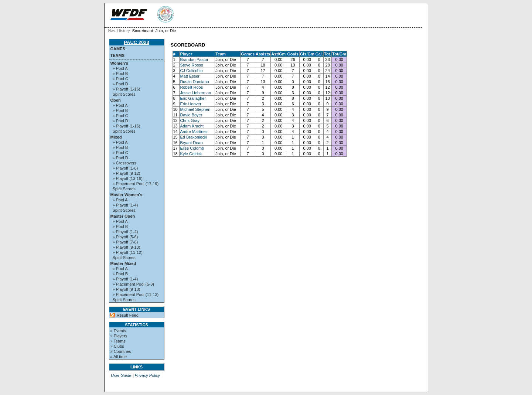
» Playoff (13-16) (128, 178)
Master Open (123, 216)
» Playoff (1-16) (127, 89)
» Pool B (120, 74)
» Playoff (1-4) (125, 205)
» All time (119, 357)
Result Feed (128, 315)
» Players (119, 336)
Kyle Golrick (191, 154)
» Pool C (120, 79)
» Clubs (117, 346)
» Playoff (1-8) (125, 168)
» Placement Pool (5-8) (134, 284)
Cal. (319, 54)
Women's (119, 63)
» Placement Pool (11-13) (136, 294)
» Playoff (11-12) (128, 252)
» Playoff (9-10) (127, 247)
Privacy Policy (147, 375)
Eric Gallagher (193, 98)
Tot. (328, 54)
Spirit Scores (124, 94)
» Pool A (120, 68)
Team (221, 54)
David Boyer (191, 115)
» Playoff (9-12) (127, 173)
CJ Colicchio (191, 71)
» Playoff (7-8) (125, 242)
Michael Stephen (195, 109)
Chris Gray (190, 120)
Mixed (116, 137)
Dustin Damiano (194, 82)
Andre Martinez (194, 132)
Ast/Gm (278, 54)
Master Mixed (123, 263)
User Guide (121, 375)
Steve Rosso (191, 65)
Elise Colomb (192, 148)
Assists (263, 54)
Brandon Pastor (194, 59)
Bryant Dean (191, 143)
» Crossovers (125, 163)
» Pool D (120, 84)
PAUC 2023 (136, 42)
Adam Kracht (192, 126)
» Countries (121, 351)
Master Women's (127, 195)
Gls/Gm (307, 54)
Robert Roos (191, 87)
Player (186, 54)
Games (118, 49)
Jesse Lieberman (195, 93)
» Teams (118, 341)
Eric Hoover (190, 104)
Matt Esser (190, 76)
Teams (118, 55)
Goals (293, 54)
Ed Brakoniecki (193, 137)
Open (116, 100)
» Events (118, 331)
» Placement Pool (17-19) (136, 184)
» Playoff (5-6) (125, 237)
